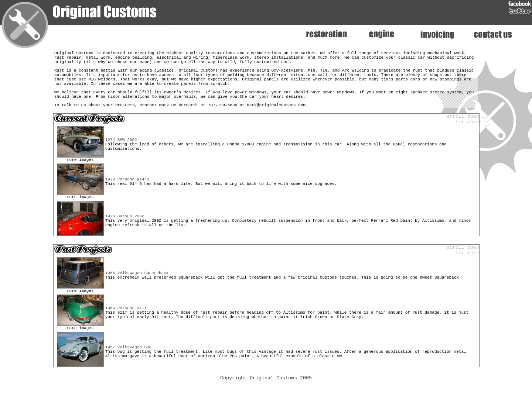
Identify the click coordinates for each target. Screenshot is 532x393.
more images (80, 171)
